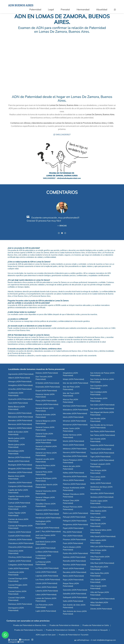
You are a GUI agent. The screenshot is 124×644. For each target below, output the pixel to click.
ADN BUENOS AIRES (21, 5)
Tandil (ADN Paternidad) (101, 449)
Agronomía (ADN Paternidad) (21, 374)
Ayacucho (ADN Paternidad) (20, 399)
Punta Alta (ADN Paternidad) (75, 553)
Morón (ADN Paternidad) (73, 441)
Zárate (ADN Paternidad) (101, 609)
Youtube (13, 640)
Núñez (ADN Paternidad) (73, 473)
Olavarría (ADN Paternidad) (75, 476)
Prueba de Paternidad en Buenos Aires (30, 625)
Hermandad (83, 9)
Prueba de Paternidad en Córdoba (61, 630)
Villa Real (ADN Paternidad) (102, 563)
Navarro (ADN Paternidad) (74, 452)
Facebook (24, 640)
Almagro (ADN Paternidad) (20, 381)
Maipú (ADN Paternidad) (73, 379)
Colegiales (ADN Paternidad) (21, 565)
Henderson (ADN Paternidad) (48, 518)
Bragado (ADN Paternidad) (20, 468)
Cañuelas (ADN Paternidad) (20, 539)
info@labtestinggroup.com (106, 640)
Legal (51, 9)
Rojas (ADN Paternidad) (73, 580)
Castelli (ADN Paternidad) (19, 536)
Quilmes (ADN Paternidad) (74, 557)
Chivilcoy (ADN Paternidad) (20, 557)
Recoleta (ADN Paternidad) (75, 572)
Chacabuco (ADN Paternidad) (21, 543)
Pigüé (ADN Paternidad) (73, 528)
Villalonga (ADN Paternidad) (102, 599)
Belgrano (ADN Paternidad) (20, 428)
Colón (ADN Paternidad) (19, 568)
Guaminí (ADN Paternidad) (47, 510)
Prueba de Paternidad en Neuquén (93, 630)
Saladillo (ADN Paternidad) (75, 594)
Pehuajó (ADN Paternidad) (74, 517)
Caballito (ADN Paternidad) (20, 482)
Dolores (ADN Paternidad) (47, 373)
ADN (21, 642)
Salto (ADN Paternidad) (73, 601)
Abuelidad (102, 9)
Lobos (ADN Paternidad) (46, 594)
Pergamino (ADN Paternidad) (75, 524)
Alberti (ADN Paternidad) (19, 378)
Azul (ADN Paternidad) (18, 403)
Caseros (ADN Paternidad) (20, 532)
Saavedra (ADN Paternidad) (75, 590)
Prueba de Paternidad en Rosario (28, 630)
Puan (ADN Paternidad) (73, 543)
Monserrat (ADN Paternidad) (75, 425)
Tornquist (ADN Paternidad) (102, 460)
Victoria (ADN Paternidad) (101, 507)
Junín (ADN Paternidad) (46, 548)
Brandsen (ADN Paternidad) (20, 472)
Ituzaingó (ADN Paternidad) (47, 528)
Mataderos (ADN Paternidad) (75, 410)
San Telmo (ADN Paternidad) (103, 435)
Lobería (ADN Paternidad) (47, 591)
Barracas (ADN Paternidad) (20, 424)
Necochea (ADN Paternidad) (75, 456)
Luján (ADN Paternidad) (46, 611)
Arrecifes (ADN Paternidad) (20, 389)
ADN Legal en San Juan (46, 635)
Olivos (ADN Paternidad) (73, 480)
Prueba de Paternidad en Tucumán (74, 635)
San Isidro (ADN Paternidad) (102, 405)
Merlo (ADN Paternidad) (73, 417)
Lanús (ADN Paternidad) (46, 572)
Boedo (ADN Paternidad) (19, 461)
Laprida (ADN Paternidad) (47, 576)
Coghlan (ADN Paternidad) (20, 561)
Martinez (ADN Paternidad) (75, 406)
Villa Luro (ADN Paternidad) (102, 546)
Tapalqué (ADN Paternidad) (102, 453)
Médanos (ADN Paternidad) (75, 449)
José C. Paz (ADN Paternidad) (48, 531)
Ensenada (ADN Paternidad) (48, 387)
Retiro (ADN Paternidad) (73, 576)
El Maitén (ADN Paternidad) (47, 383)
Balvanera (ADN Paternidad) (21, 417)
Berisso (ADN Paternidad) (19, 457)
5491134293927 (62, 134)
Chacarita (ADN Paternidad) (20, 547)
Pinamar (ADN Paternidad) (74, 539)
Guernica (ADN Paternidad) (47, 514)
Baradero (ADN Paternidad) (20, 420)
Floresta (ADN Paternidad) (47, 404)
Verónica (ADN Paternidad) (102, 497)
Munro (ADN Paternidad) (73, 445)
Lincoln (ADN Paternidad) (46, 583)
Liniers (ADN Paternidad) (46, 587)
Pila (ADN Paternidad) (72, 532)
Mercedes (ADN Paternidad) (75, 413)
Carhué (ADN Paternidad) (19, 503)
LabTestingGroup (82, 640)
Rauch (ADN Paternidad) (73, 568)
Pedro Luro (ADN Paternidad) (75, 513)
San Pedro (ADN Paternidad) (103, 431)
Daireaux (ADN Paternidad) (20, 604)
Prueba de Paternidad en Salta (96, 625)
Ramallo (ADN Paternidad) (74, 561)
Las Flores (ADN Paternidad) (48, 579)
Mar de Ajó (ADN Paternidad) (75, 383)
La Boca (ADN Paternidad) (47, 552)
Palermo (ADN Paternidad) (74, 484)
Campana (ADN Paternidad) (20, 486)
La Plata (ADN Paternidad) (47, 568)
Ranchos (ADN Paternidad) (74, 565)
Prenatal (65, 9)
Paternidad (35, 9)
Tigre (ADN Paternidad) (100, 456)
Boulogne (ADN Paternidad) (20, 465)
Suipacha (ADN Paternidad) (102, 445)
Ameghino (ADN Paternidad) (20, 385)
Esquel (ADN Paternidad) (46, 390)
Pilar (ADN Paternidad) (73, 536)
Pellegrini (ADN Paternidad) (75, 521)
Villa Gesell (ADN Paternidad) (103, 536)
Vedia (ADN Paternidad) (101, 483)
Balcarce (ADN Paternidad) (20, 413)
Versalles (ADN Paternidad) (102, 493)
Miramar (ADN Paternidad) (74, 421)
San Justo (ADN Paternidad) (102, 408)
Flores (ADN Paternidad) (46, 401)
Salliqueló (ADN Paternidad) (75, 597)
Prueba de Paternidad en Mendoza (64, 625)
